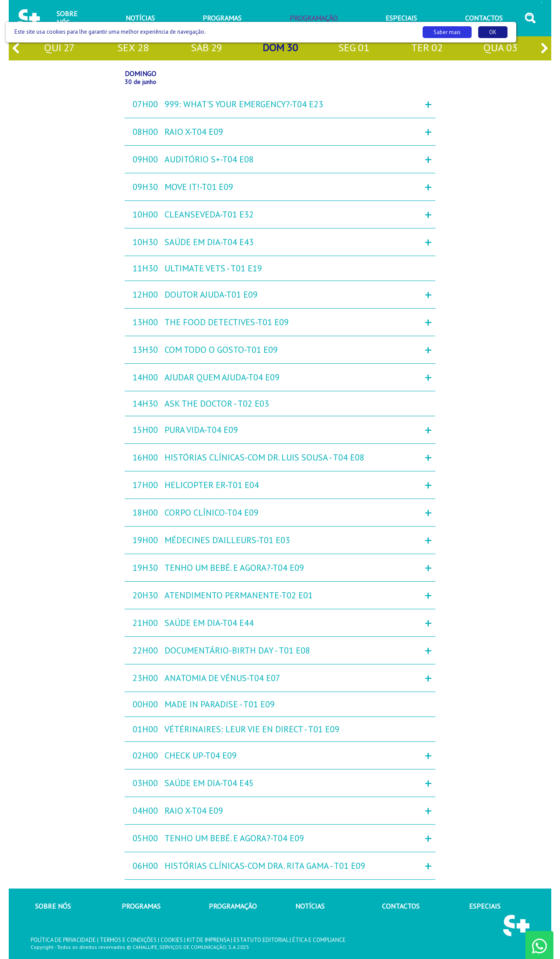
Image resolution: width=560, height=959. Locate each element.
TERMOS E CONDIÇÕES (128, 940)
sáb (206, 48)
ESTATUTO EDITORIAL (261, 940)
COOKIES (172, 940)
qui (59, 48)
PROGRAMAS (141, 906)
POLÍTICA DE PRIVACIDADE (63, 940)
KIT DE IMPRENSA (208, 940)
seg (354, 48)
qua (500, 48)
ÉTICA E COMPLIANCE (319, 940)
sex (133, 48)
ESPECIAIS (485, 906)
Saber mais (447, 32)
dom (280, 48)
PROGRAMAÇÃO (233, 906)
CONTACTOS (401, 906)
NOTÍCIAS (310, 906)
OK (493, 32)
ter (427, 48)
